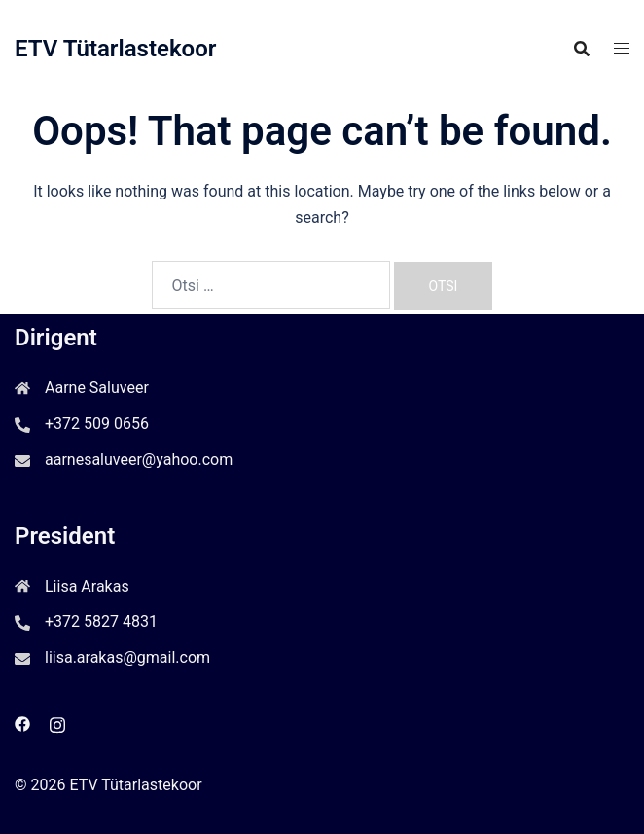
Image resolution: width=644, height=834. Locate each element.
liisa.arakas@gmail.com (127, 657)
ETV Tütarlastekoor (115, 49)
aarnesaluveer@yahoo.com (139, 460)
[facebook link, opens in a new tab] (22, 723)
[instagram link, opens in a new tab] (57, 723)
